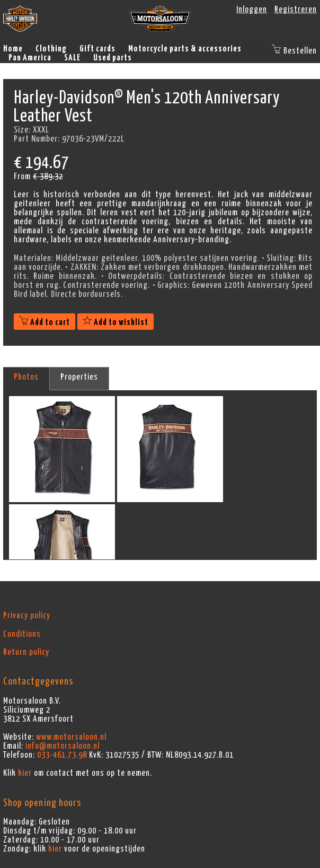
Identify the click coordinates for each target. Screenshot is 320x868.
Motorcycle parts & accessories (185, 49)
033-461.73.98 (62, 755)
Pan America (30, 58)
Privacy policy (27, 616)
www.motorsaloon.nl (71, 737)
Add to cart (45, 322)
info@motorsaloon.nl (63, 746)
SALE (72, 58)
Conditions (22, 634)
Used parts (113, 58)
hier (25, 773)
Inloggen (252, 10)
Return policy (26, 652)
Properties (79, 377)
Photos (26, 377)
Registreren (296, 10)
